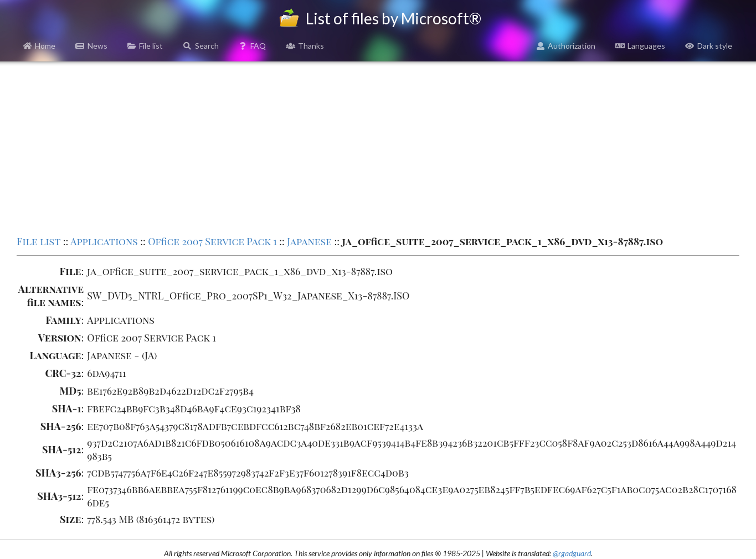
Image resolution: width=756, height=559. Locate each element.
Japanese (309, 241)
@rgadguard (572, 553)
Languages (640, 46)
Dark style (709, 46)
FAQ (253, 46)
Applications (104, 241)
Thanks (305, 46)
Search (201, 46)
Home (40, 46)
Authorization (566, 46)
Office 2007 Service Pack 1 (212, 241)
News (91, 46)
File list (145, 46)
